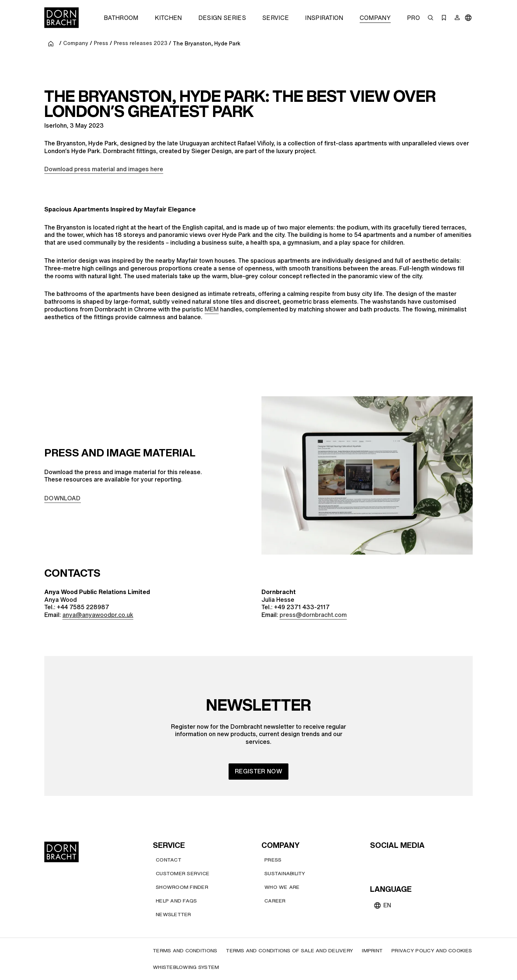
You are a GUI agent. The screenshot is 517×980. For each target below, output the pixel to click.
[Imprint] (372, 951)
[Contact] (169, 860)
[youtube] (377, 861)
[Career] (275, 901)
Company (76, 43)
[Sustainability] (285, 874)
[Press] (273, 860)
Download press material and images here (104, 169)
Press (101, 43)
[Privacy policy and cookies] (432, 951)
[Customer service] (183, 874)
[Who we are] (282, 887)
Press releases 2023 (141, 43)
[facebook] (417, 861)
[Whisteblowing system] (186, 967)
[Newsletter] (174, 915)
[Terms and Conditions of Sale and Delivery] (290, 951)
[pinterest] (403, 861)
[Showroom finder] (182, 887)
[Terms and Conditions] (185, 951)
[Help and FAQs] (176, 901)
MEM (212, 309)
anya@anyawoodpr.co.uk (98, 615)
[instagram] (390, 861)
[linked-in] (430, 861)
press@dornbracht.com (313, 615)
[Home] (61, 18)
